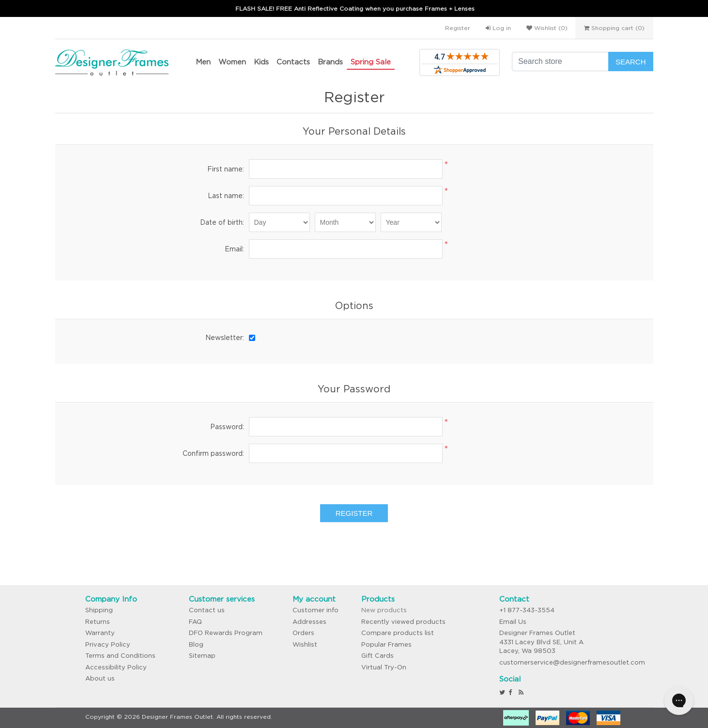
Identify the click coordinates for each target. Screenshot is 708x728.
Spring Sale (371, 62)
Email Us (513, 622)
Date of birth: (222, 222)
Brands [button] (330, 62)
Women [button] (232, 62)
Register (458, 28)
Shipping (99, 610)
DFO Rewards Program (226, 633)
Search (631, 62)
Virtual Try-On (384, 667)
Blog (196, 644)
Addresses (309, 622)
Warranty (100, 633)
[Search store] (560, 62)
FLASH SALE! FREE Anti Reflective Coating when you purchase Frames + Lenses (355, 8)
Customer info (316, 610)
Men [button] (203, 62)
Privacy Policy (108, 644)
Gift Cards (377, 656)
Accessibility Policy (116, 667)
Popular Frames (386, 644)
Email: (234, 249)
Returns (98, 622)
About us (100, 678)
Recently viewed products (403, 622)
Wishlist (305, 644)
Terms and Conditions (120, 656)
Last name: (226, 196)
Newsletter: (225, 338)
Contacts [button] (293, 62)
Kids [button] (261, 62)
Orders (303, 633)
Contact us (207, 610)
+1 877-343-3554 (527, 610)
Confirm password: (213, 453)
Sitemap (202, 656)
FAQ (195, 622)
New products (384, 610)
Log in (498, 28)
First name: (226, 169)
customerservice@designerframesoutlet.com (572, 662)
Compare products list (398, 633)
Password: (227, 427)
